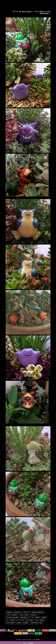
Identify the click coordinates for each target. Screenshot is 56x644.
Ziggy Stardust (12, 615)
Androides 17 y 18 (27, 618)
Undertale (18, 612)
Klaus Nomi (10, 623)
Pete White (30, 620)
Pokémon (9, 612)
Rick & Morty (24, 615)
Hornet (38, 618)
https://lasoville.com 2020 (28, 639)
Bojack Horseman (12, 618)
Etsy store (27, 11)
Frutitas (27, 612)
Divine (19, 623)
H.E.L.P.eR (20, 620)
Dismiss (31, 643)
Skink (44, 618)
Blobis (34, 615)
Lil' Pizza (10, 620)
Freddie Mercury (37, 612)
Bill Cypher (40, 620)
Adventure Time (36, 623)
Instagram (44, 13)
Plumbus (26, 623)
